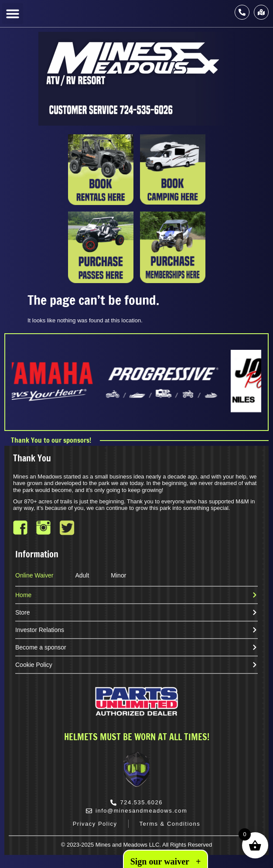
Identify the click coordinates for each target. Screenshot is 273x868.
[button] (13, 14)
